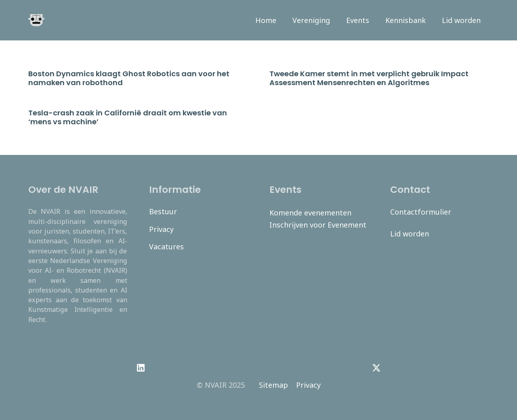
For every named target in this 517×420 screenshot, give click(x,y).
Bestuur (163, 211)
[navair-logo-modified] (36, 20)
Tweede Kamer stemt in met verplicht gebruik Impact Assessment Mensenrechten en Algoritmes (369, 78)
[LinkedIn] (141, 368)
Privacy (161, 229)
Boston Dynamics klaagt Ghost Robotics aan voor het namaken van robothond (129, 78)
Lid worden (410, 234)
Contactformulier (421, 212)
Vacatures (166, 247)
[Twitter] (376, 368)
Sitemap (273, 385)
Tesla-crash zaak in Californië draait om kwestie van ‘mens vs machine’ (128, 117)
